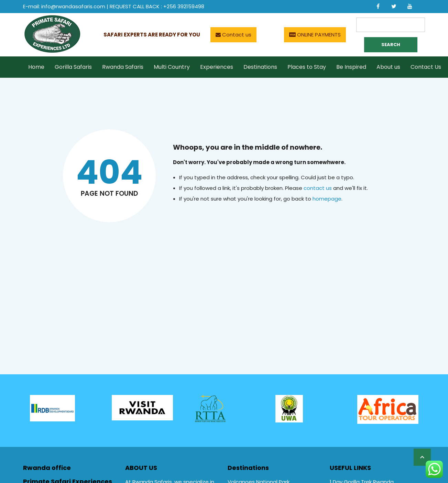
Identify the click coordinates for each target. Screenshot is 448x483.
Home (36, 67)
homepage (327, 199)
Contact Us (426, 67)
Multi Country (172, 67)
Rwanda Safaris (123, 67)
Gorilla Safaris (73, 67)
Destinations (260, 67)
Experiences (217, 67)
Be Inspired (351, 67)
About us (388, 67)
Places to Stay (307, 67)
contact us (318, 188)
